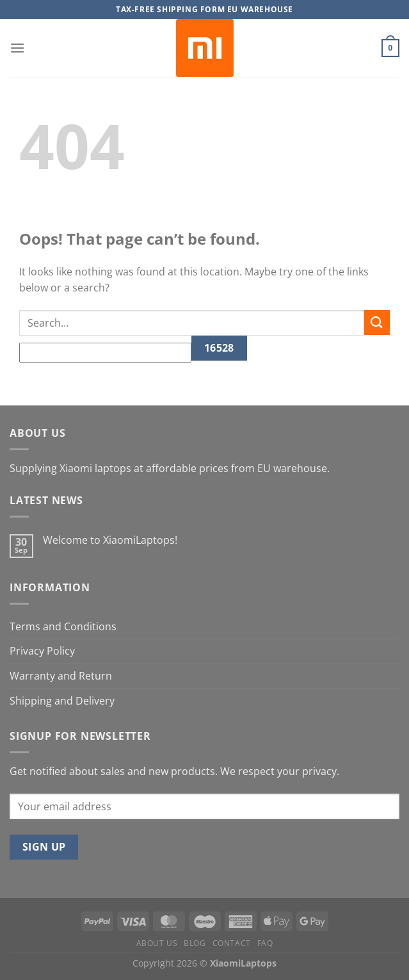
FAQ (265, 943)
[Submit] (377, 323)
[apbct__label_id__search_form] (105, 353)
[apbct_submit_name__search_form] (219, 348)
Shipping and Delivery (62, 701)
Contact (232, 943)
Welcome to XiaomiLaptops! (110, 540)
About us (157, 943)
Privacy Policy (42, 651)
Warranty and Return (61, 676)
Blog (195, 943)
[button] (17, 48)
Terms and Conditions (63, 626)
